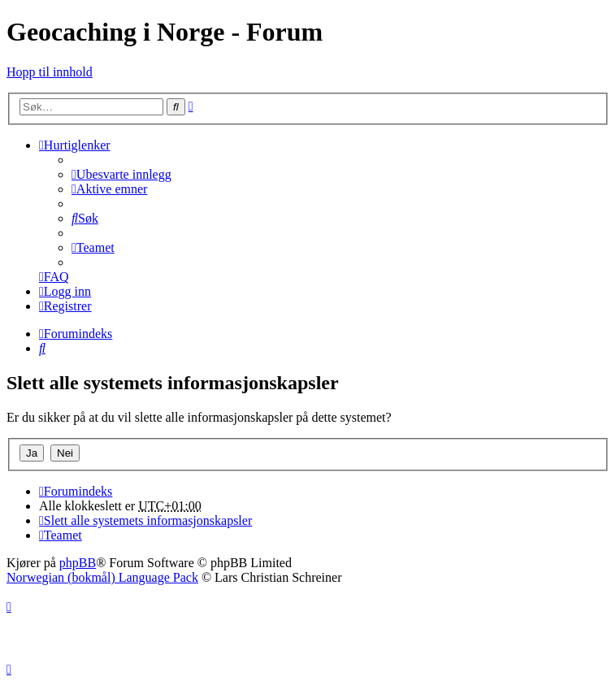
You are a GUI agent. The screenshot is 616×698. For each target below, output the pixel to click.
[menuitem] (121, 174)
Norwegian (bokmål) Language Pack (102, 577)
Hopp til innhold (50, 72)
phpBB (78, 563)
